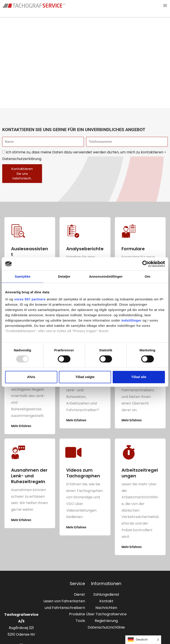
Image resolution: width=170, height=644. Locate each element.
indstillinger (131, 320)
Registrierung (106, 621)
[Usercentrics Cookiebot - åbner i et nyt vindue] (146, 264)
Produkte (77, 615)
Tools (80, 621)
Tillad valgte (85, 377)
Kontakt (106, 601)
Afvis (31, 377)
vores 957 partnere (30, 299)
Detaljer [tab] (64, 276)
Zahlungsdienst (106, 595)
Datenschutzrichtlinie (106, 628)
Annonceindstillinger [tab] (106, 276)
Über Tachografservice (106, 615)
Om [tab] (147, 276)
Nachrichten (106, 608)
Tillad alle (139, 377)
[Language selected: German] (143, 640)
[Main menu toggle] (165, 6)
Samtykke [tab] (23, 276)
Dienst (79, 595)
